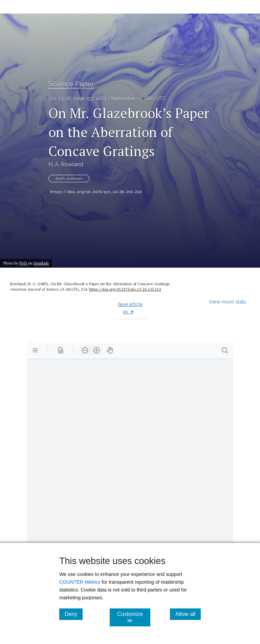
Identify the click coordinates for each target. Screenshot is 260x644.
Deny (74, 614)
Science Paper (71, 84)
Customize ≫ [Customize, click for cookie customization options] (134, 617)
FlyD (24, 263)
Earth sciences (69, 179)
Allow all (188, 614)
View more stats (227, 302)
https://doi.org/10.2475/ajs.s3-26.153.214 (96, 192)
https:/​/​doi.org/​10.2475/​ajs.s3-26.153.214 (125, 289)
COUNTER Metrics (80, 582)
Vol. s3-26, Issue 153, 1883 (77, 99)
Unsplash (41, 263)
